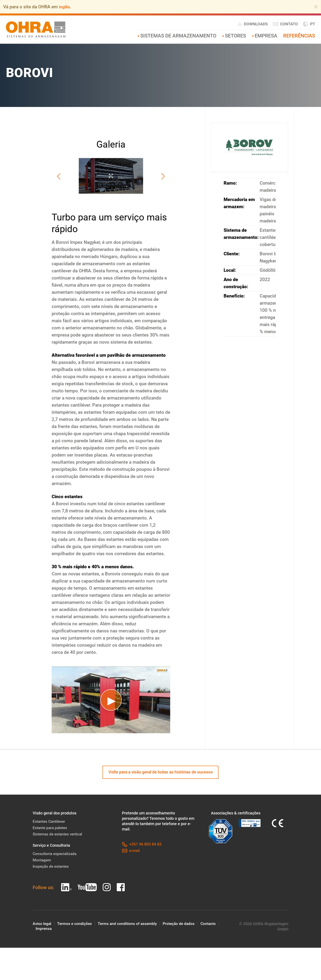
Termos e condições (75, 925)
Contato (285, 24)
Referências (299, 36)
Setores (236, 36)
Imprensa (44, 930)
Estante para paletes (51, 828)
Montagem (42, 861)
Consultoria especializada (55, 854)
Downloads (253, 24)
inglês (65, 7)
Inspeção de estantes (52, 867)
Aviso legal (42, 925)
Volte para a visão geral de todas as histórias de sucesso (161, 773)
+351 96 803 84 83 (142, 845)
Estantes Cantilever (50, 822)
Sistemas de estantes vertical (59, 835)
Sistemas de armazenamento (178, 36)
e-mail (131, 852)
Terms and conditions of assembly (129, 925)
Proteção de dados (182, 925)
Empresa (266, 36)
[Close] (316, 7)
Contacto (212, 925)
